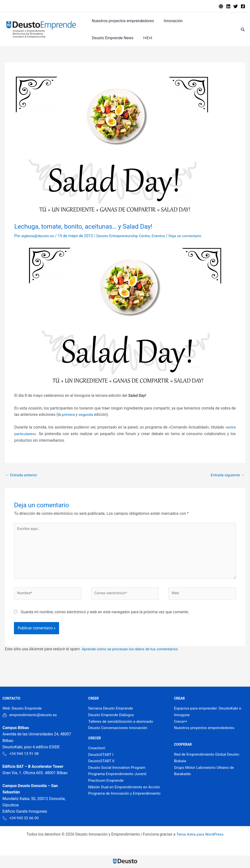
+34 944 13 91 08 (21, 755)
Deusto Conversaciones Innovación (119, 730)
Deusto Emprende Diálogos (112, 717)
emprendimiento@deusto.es (30, 717)
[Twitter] (236, 6)
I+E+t (95, 38)
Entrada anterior (22, 475)
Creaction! (97, 750)
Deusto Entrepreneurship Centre (125, 236)
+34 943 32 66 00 (21, 820)
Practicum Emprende (106, 782)
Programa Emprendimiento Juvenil (118, 775)
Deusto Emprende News (208, 21)
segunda (86, 414)
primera (69, 414)
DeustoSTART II (102, 763)
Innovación (170, 21)
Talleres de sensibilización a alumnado (122, 723)
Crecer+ (181, 723)
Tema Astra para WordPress (200, 836)
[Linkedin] (228, 6)
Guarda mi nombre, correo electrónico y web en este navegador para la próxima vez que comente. (105, 614)
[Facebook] (243, 6)
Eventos (161, 236)
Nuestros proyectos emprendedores (122, 21)
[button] (243, 30)
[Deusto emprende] (221, 6)
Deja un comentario (188, 236)
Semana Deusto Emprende (111, 710)
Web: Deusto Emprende (23, 710)
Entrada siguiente (227, 475)
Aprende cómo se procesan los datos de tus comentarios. (132, 651)
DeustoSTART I (101, 756)
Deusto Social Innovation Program (118, 769)
